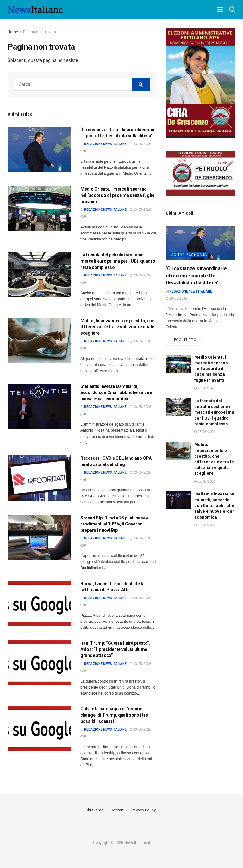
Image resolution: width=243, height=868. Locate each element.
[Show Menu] (220, 9)
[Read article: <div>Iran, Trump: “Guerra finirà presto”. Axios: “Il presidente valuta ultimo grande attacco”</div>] (39, 663)
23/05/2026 (140, 144)
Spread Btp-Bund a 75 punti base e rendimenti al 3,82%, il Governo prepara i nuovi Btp (115, 524)
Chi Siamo (95, 810)
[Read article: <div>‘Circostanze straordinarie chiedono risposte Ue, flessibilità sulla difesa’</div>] (39, 149)
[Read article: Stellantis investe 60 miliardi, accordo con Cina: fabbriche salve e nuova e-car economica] (39, 406)
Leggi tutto (187, 338)
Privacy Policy (143, 810)
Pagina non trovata (40, 32)
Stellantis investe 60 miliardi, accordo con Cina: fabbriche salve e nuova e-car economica (116, 393)
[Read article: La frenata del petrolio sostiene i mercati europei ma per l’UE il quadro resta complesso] (39, 274)
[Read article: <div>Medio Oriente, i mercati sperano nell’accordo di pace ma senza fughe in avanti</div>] (39, 209)
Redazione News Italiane (105, 144)
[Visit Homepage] (35, 9)
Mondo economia (189, 255)
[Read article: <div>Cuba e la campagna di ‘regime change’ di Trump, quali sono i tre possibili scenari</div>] (39, 728)
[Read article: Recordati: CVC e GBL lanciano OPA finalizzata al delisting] (39, 478)
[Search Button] (232, 9)
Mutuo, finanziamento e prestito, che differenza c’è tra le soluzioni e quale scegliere (117, 327)
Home (13, 32)
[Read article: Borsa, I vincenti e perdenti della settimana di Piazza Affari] (39, 603)
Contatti (118, 810)
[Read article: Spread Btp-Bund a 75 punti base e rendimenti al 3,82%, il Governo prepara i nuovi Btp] (39, 538)
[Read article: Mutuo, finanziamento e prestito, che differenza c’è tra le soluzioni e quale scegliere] (39, 340)
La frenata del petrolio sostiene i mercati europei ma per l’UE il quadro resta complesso (118, 261)
